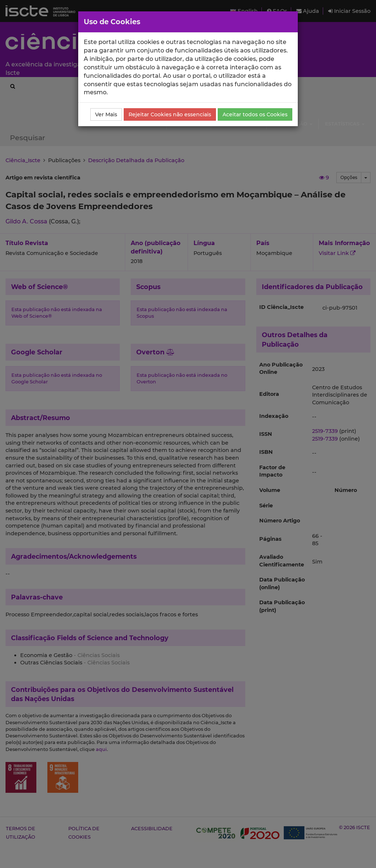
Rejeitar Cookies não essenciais (170, 114)
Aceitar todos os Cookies (255, 114)
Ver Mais (106, 114)
